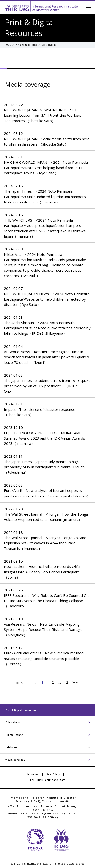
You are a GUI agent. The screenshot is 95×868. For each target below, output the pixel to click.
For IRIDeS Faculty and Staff (47, 780)
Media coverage (15, 760)
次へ (78, 682)
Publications (13, 722)
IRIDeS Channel (14, 735)
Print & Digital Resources (26, 45)
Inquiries (33, 774)
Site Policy (53, 774)
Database (11, 747)
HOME (8, 45)
